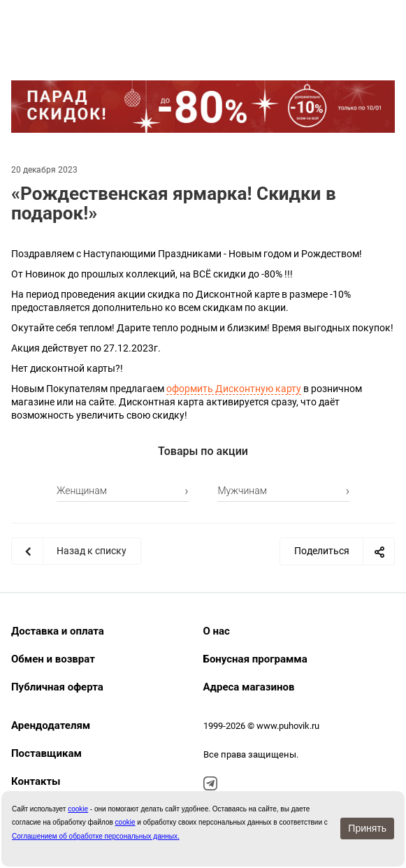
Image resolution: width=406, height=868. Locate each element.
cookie (125, 822)
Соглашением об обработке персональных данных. (96, 836)
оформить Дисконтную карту (234, 389)
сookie (78, 809)
